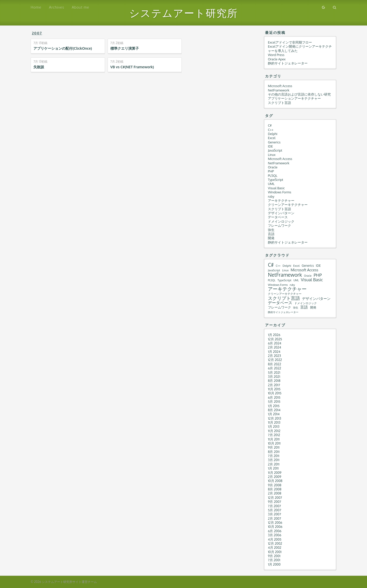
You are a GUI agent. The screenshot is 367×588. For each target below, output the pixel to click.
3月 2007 (274, 514)
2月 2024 (274, 347)
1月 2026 (274, 335)
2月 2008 (274, 493)
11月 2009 (275, 473)
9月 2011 (274, 447)
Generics (274, 142)
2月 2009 (274, 477)
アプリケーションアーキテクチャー (294, 98)
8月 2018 (274, 381)
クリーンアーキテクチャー (288, 205)
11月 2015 (274, 389)
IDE (270, 146)
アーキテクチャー (281, 201)
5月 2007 (274, 510)
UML (271, 184)
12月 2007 (275, 498)
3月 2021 (274, 377)
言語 (271, 234)
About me (81, 7)
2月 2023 (274, 356)
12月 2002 (275, 543)
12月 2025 (275, 339)
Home (36, 7)
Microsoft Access (280, 86)
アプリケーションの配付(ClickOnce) (63, 48)
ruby (271, 196)
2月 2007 (274, 518)
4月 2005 (275, 539)
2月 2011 (274, 464)
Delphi (273, 134)
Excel (272, 138)
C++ (271, 130)
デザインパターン (281, 213)
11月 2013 (274, 422)
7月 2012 (274, 435)
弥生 (271, 230)
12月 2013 (274, 418)
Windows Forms (279, 192)
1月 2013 (274, 426)
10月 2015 (275, 393)
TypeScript (276, 180)
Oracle (273, 167)
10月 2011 (274, 443)
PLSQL (273, 176)
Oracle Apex (277, 59)
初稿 (40, 43)
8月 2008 (275, 489)
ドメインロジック (281, 221)
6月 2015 (274, 397)
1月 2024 (274, 352)
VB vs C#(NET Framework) (132, 67)
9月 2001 (274, 556)
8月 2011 (274, 452)
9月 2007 (274, 502)
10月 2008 (275, 481)
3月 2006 (274, 535)
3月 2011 (274, 460)
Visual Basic (276, 188)
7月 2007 (274, 506)
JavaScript (275, 150)
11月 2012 (274, 431)
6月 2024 (274, 343)
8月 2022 (274, 364)
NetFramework (279, 90)
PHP (271, 171)
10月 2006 (275, 527)
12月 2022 (275, 360)
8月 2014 (274, 410)
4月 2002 (275, 547)
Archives (57, 7)
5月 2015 (274, 402)
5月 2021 (274, 372)
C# (270, 125)
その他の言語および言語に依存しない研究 (299, 94)
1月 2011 (273, 468)
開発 (271, 238)
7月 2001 (274, 560)
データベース (278, 217)
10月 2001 (275, 552)
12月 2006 (275, 523)
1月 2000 (274, 564)
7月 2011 (274, 456)
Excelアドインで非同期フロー (290, 42)
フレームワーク (279, 225)
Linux (272, 155)
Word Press (276, 55)
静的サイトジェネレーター (288, 63)
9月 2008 (275, 485)
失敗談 (39, 67)
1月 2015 (274, 406)
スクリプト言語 (279, 103)
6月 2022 (274, 368)
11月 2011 (274, 439)
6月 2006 (275, 531)
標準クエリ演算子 (125, 48)
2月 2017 (274, 385)
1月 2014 (274, 414)
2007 (37, 33)
